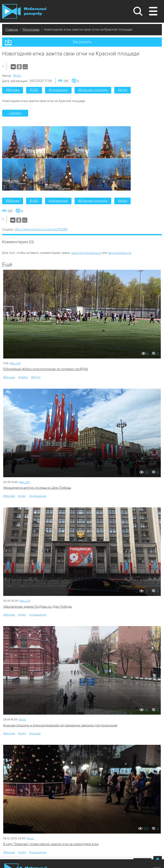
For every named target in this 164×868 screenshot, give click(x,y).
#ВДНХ (36, 377)
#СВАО (23, 377)
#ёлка (122, 90)
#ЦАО (34, 90)
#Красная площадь (93, 90)
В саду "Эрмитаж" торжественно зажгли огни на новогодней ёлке (51, 844)
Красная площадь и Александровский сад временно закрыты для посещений (60, 725)
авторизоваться (119, 253)
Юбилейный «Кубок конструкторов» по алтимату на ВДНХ (46, 369)
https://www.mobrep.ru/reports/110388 (41, 229)
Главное (12, 30)
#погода (35, 733)
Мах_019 (15, 363)
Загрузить (82, 42)
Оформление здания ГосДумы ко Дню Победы (37, 607)
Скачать (15, 113)
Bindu (17, 76)
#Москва (13, 90)
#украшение (58, 90)
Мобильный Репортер (24, 11)
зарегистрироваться (86, 253)
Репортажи (31, 30)
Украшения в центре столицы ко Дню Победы (37, 488)
